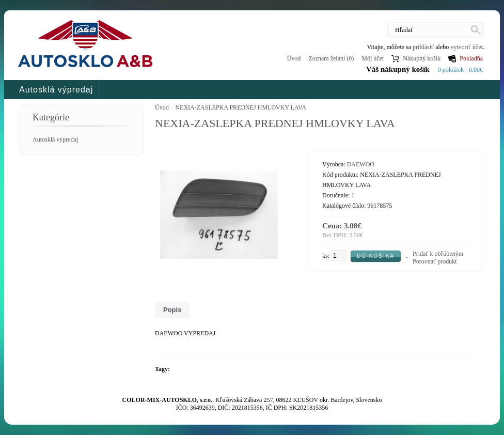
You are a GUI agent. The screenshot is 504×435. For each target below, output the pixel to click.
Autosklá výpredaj (56, 90)
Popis (172, 310)
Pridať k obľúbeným (438, 254)
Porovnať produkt (435, 261)
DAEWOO (361, 164)
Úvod (294, 58)
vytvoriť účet (467, 47)
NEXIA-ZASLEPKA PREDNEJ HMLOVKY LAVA (240, 107)
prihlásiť (423, 47)
